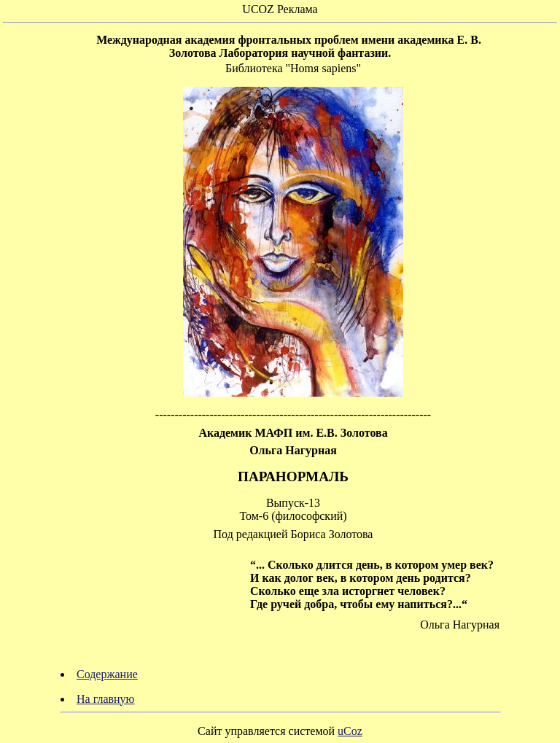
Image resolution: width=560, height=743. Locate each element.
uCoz (350, 731)
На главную (106, 699)
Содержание (107, 674)
